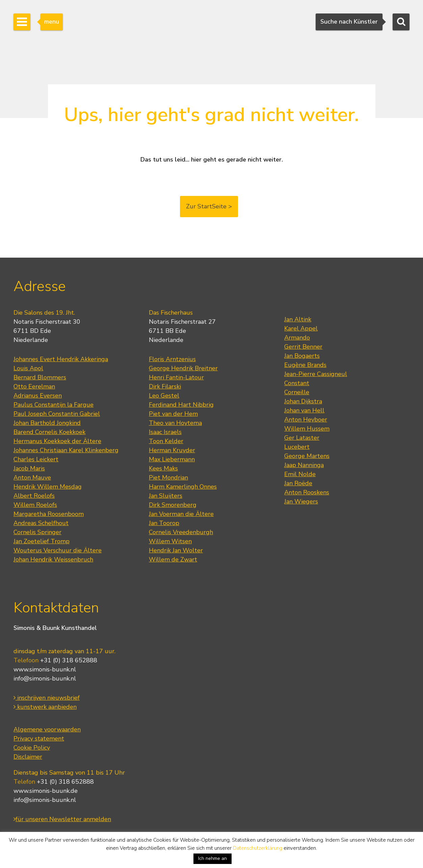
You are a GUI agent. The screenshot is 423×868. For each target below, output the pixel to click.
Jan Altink (298, 319)
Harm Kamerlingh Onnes (183, 487)
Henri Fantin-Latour (176, 377)
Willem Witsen (170, 541)
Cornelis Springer (37, 532)
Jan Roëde (298, 483)
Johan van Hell (304, 410)
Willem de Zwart (173, 559)
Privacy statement (39, 739)
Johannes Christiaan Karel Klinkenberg (66, 450)
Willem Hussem (307, 429)
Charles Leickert (36, 459)
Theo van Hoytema (175, 423)
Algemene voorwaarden (47, 729)
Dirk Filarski (165, 386)
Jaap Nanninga (304, 465)
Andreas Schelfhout (41, 523)
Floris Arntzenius (172, 359)
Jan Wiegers (301, 501)
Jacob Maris (29, 468)
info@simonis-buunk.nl (45, 678)
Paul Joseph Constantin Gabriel (57, 414)
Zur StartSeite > (209, 206)
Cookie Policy (32, 748)
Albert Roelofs (34, 496)
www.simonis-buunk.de (46, 791)
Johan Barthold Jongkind (47, 423)
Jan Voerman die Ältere (181, 514)
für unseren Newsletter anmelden (62, 819)
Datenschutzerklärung (258, 848)
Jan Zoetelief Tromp (42, 541)
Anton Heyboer (306, 419)
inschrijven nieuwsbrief (47, 698)
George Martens (307, 456)
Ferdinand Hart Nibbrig (181, 405)
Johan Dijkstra (303, 401)
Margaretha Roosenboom (49, 514)
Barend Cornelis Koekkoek (49, 432)
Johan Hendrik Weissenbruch (53, 559)
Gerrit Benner (303, 347)
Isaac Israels (165, 432)
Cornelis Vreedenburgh (181, 532)
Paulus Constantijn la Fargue (54, 405)
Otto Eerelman (34, 386)
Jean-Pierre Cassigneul (316, 374)
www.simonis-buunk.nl (45, 669)
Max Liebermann (172, 459)
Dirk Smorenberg (173, 505)
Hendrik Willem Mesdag (48, 487)
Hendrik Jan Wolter (176, 550)
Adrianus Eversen (38, 396)
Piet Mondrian (168, 478)
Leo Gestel (164, 396)
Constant (297, 383)
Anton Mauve (32, 478)
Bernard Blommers (40, 377)
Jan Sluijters (166, 496)
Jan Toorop (164, 523)
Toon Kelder (166, 441)
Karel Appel (301, 328)
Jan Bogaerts (302, 356)
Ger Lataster (302, 438)
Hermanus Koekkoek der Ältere (57, 441)
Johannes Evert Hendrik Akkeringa (61, 359)
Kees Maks (163, 468)
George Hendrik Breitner (183, 368)
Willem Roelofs (35, 505)
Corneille (297, 392)
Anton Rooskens (307, 492)
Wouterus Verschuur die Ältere (58, 550)
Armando (297, 338)
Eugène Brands (305, 365)
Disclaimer (28, 757)
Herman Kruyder (172, 450)
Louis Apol (28, 368)
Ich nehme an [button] (213, 858)
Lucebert (297, 447)
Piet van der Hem (173, 414)
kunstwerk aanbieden (45, 707)
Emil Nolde (300, 474)
